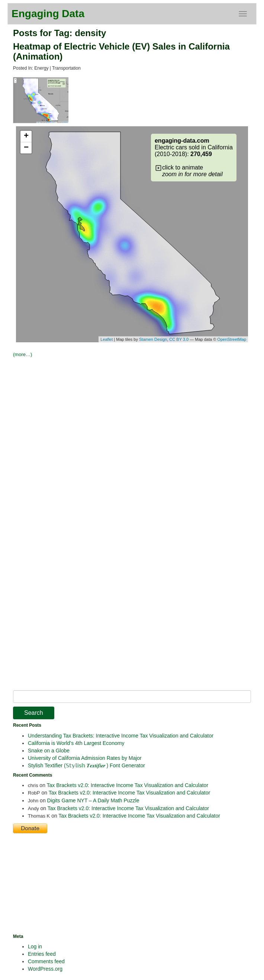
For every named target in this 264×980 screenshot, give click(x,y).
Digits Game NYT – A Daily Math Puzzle (93, 800)
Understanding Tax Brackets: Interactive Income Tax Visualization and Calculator (121, 736)
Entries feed (42, 954)
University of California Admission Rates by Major (85, 758)
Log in (35, 946)
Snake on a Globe (49, 751)
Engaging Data (48, 14)
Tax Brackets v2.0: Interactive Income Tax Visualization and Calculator (128, 785)
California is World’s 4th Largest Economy (76, 743)
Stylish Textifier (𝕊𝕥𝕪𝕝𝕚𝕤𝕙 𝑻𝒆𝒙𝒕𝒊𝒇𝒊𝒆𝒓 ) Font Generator (86, 765)
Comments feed (46, 961)
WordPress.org (45, 969)
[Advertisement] (139, 415)
